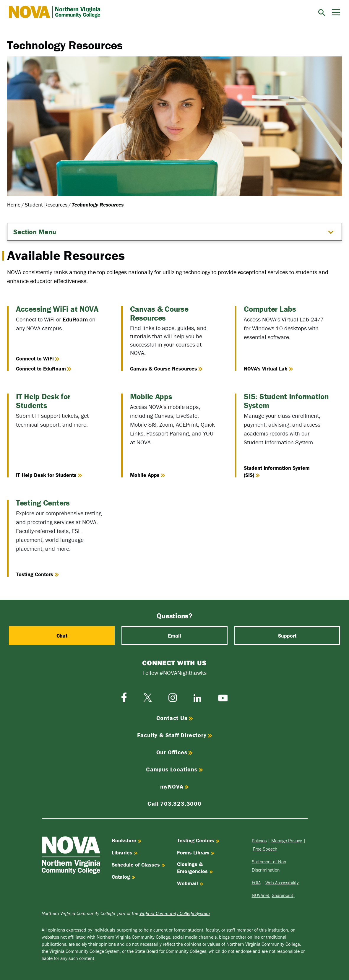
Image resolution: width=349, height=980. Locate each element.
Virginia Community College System (175, 913)
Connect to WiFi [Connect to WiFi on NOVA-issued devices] (38, 359)
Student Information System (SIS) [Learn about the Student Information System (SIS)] (277, 471)
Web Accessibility (282, 883)
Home (14, 205)
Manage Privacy (287, 841)
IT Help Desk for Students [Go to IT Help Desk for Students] (49, 475)
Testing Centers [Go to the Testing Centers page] (37, 574)
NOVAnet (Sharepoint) (273, 895)
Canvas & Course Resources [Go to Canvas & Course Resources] (166, 369)
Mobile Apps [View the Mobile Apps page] (148, 475)
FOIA (256, 883)
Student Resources (46, 205)
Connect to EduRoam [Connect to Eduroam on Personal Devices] (44, 369)
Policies (259, 841)
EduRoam (75, 319)
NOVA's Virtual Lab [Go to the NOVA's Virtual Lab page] (268, 369)
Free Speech (265, 849)
